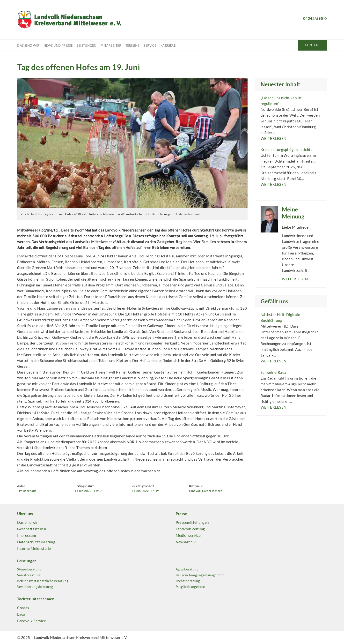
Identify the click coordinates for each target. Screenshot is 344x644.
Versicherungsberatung (35, 587)
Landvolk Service (32, 621)
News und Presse (58, 46)
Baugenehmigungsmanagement (200, 575)
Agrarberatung (187, 569)
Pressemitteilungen (192, 522)
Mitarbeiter (111, 46)
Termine (132, 46)
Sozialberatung (29, 575)
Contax (23, 608)
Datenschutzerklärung (36, 542)
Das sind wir (28, 46)
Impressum (26, 535)
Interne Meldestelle (34, 548)
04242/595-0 (315, 18)
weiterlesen (274, 138)
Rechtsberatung (188, 581)
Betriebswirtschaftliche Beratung (43, 581)
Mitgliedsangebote (190, 587)
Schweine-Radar (274, 372)
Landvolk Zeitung (190, 529)
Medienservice (188, 535)
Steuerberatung (29, 569)
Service (150, 46)
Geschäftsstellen (32, 529)
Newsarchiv (186, 542)
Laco (21, 614)
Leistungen (87, 46)
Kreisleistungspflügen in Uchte (287, 150)
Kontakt (312, 45)
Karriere (168, 46)
